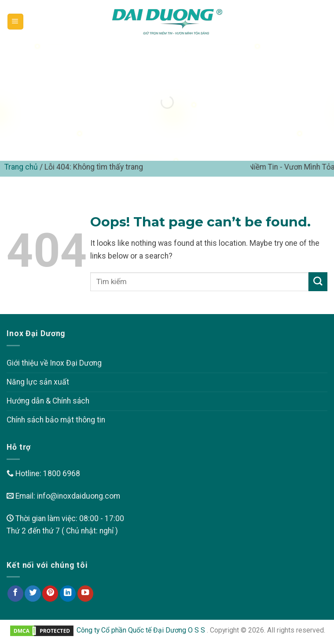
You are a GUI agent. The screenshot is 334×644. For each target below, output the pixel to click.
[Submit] (318, 282)
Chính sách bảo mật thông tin (56, 420)
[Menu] (15, 22)
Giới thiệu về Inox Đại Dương (54, 363)
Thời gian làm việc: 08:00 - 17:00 (65, 518)
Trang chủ (21, 167)
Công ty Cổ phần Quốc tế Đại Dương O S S (142, 630)
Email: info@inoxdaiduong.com (63, 496)
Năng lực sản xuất (38, 382)
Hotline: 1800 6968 (43, 474)
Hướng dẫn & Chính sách (48, 401)
